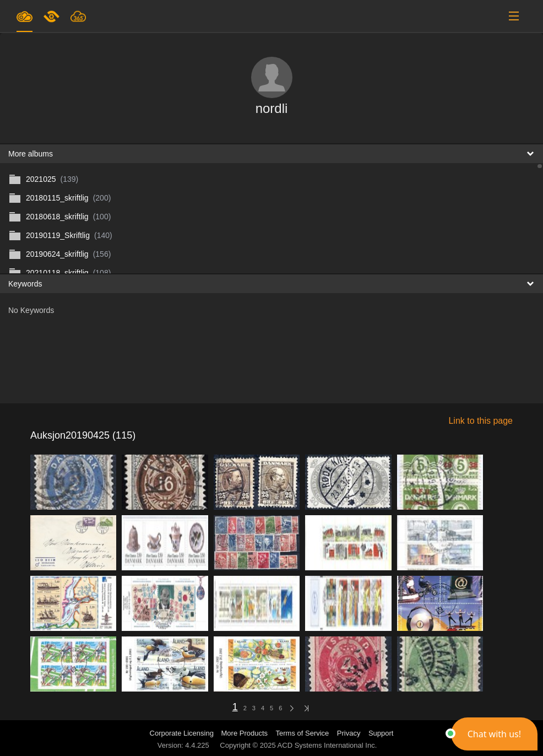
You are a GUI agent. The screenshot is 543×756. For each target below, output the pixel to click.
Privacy (349, 733)
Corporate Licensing (183, 733)
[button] (494, 734)
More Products (245, 733)
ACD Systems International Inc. (327, 745)
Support (381, 733)
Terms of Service (303, 733)
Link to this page (480, 421)
